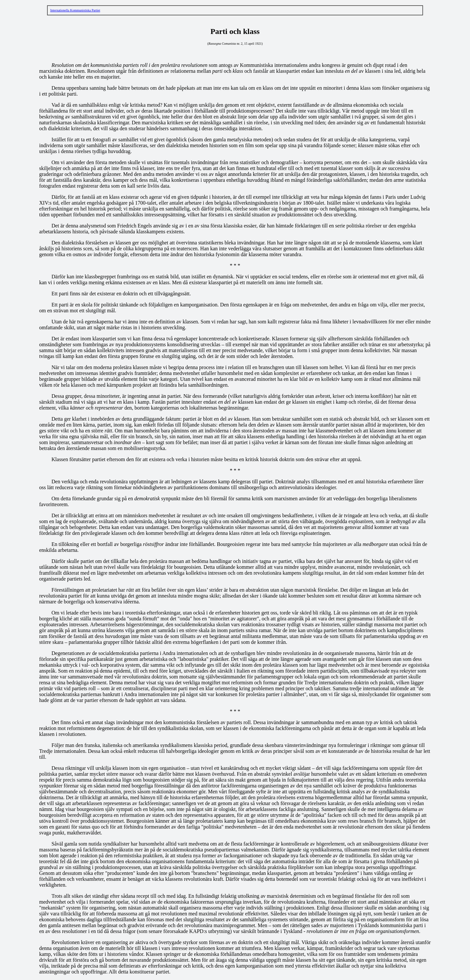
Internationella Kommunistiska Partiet (75, 10)
